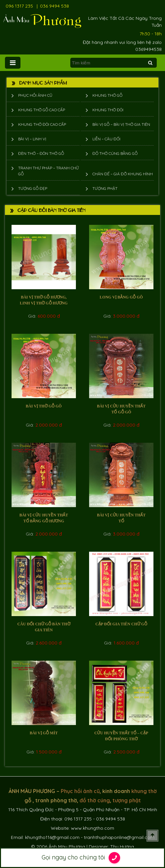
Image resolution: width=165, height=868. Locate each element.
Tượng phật (105, 188)
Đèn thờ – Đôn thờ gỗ (41, 153)
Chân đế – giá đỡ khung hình (123, 174)
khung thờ (144, 791)
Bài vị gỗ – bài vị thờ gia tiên (121, 124)
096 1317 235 (19, 6)
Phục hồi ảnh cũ (35, 95)
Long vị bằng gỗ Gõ (121, 297)
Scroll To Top (152, 836)
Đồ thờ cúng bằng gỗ (115, 153)
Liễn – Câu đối (106, 139)
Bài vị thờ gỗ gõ (44, 406)
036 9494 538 (54, 6)
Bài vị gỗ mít (44, 733)
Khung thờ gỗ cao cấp (42, 110)
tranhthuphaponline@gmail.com (119, 837)
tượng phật (127, 800)
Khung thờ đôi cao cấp (42, 124)
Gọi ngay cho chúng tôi (83, 858)
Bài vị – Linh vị (32, 139)
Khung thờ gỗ (107, 95)
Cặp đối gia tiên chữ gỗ (121, 624)
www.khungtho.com (93, 828)
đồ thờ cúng (95, 800)
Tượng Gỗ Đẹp (33, 188)
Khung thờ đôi (108, 110)
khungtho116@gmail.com (52, 837)
